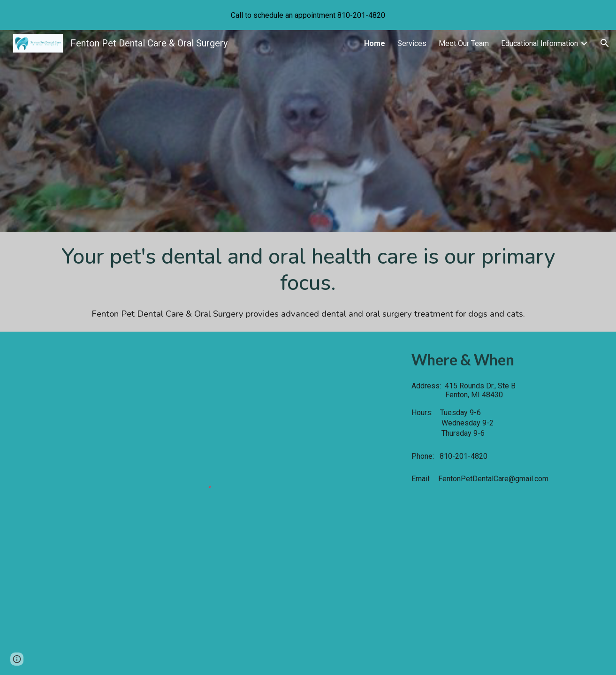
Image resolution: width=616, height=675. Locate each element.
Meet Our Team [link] (464, 43)
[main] (308, 282)
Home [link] (375, 43)
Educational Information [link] (540, 43)
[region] (308, 15)
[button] (605, 43)
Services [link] (412, 43)
